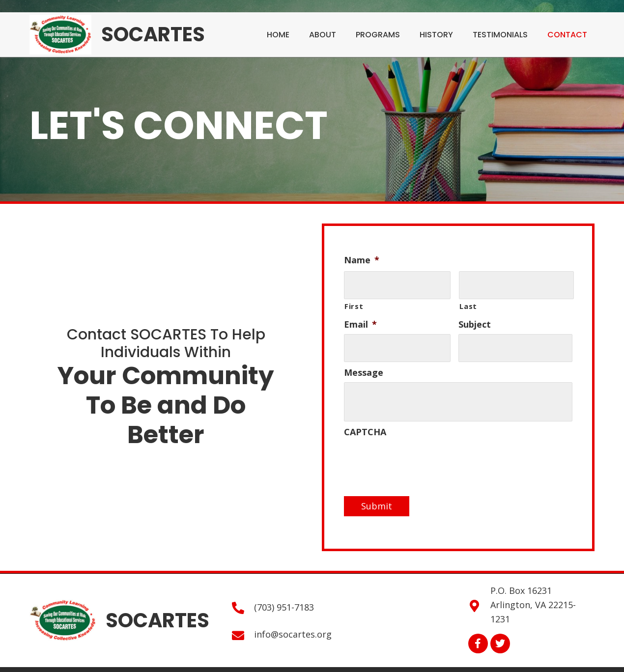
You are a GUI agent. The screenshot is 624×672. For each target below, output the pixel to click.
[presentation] (419, 456)
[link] (278, 33)
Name (362, 260)
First (354, 303)
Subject (475, 322)
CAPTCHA (365, 427)
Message (364, 368)
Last (468, 303)
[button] (478, 639)
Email (360, 322)
